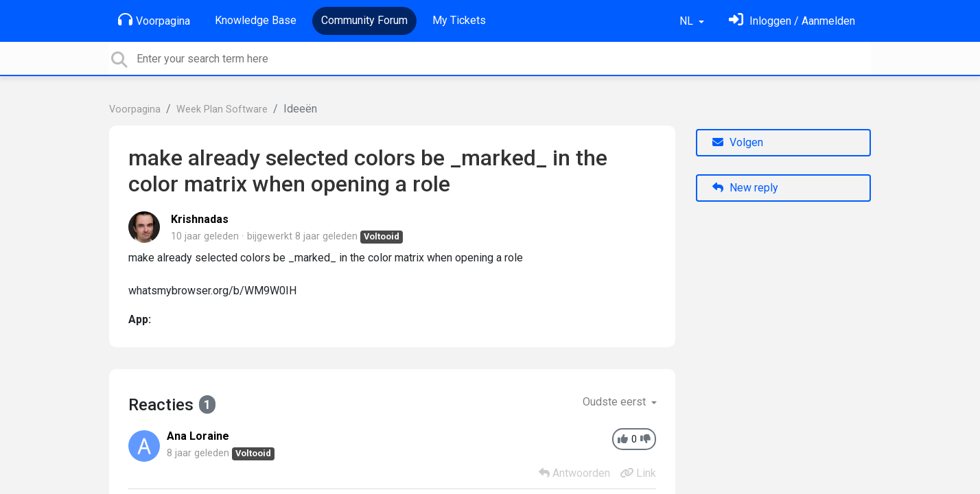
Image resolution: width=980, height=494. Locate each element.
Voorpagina (154, 20)
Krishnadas (200, 219)
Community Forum (364, 20)
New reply (745, 188)
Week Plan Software (222, 109)
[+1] (623, 439)
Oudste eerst (616, 402)
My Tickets (459, 20)
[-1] (645, 439)
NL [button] (688, 21)
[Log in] (792, 21)
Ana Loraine (198, 436)
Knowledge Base (256, 20)
